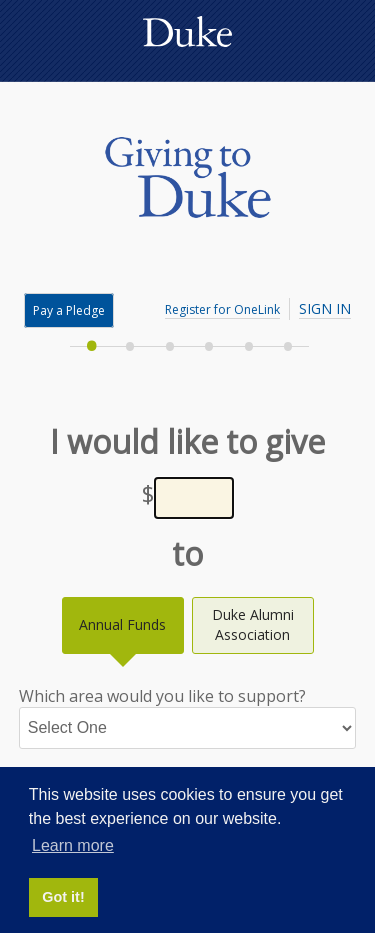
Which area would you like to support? (188, 717)
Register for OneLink (222, 309)
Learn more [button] (73, 845)
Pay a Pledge (69, 310)
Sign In (325, 308)
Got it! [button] (63, 897)
